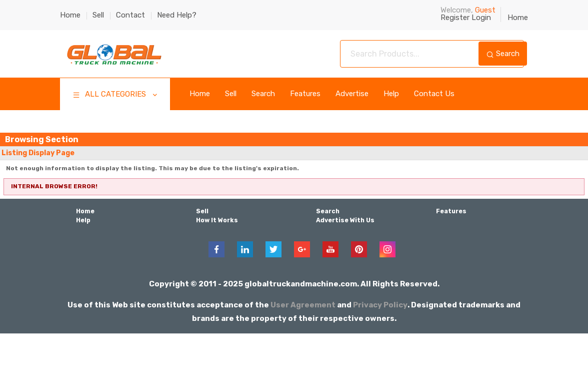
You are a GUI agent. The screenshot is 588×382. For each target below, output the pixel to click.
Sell (98, 15)
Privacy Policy (380, 304)
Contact (130, 15)
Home (70, 15)
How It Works (217, 220)
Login (481, 18)
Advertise (352, 94)
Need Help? (177, 15)
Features (305, 94)
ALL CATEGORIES (116, 95)
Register (455, 18)
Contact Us (434, 94)
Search (503, 54)
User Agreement (303, 304)
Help (391, 94)
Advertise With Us (345, 220)
